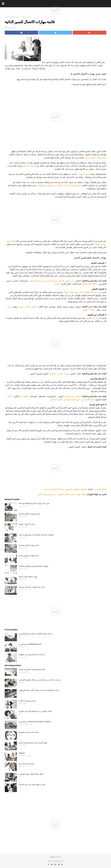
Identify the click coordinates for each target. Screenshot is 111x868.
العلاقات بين (24, 396)
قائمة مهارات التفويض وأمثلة (29, 556)
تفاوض (34, 307)
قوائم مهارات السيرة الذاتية (75, 494)
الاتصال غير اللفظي (93, 318)
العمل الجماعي (70, 400)
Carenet (22, 753)
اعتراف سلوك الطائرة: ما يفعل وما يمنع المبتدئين (35, 634)
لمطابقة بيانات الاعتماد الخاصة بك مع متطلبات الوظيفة (60, 185)
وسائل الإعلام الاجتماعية (54, 489)
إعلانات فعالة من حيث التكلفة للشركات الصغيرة (35, 711)
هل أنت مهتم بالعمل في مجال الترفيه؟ (32, 784)
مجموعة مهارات (83, 174)
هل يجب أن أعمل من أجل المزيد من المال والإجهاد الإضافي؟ (39, 680)
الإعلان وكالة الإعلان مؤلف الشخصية (31, 774)
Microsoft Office (90, 284)
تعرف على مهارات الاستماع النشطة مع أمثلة (34, 503)
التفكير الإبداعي (100, 489)
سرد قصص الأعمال (66, 281)
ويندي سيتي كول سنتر (26, 764)
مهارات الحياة (63, 374)
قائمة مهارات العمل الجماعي (29, 545)
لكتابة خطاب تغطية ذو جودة (95, 158)
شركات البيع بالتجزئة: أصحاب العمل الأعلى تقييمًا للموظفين (39, 690)
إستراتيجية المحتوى (37, 281)
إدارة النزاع (69, 396)
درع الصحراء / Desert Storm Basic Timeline (35, 722)
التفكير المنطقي (80, 489)
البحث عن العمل (26, 17)
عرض (22, 307)
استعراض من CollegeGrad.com (30, 644)
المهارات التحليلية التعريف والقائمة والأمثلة (33, 566)
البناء (92, 400)
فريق (78, 400)
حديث (10, 307)
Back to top (56, 857)
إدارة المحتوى (51, 281)
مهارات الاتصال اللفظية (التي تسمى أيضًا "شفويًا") (83, 292)
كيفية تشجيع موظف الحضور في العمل (32, 669)
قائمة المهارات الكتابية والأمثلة (29, 514)
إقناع (27, 307)
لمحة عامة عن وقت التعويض (28, 732)
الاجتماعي (86, 400)
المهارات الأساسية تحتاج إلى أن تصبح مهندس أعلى (36, 535)
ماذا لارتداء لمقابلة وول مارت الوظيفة (32, 655)
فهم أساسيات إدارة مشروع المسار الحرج (33, 743)
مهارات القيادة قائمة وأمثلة (28, 577)
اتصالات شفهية (89, 310)
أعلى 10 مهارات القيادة (27, 524)
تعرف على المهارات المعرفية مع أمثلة (32, 587)
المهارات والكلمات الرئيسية (12, 17)
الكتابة (57, 284)
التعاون (78, 396)
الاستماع (53, 374)
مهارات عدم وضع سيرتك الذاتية (50, 494)
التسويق (68, 489)
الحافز (10, 396)
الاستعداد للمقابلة (29, 166)
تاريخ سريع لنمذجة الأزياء (27, 701)
